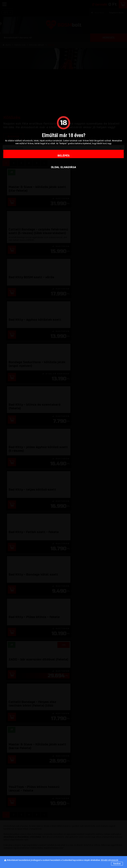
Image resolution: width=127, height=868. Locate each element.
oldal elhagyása (63, 167)
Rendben (117, 864)
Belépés (64, 156)
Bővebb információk (110, 860)
